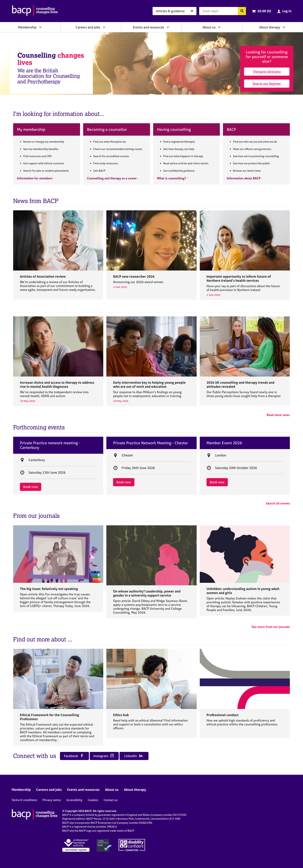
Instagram (104, 756)
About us (209, 27)
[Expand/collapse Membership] (40, 27)
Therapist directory (267, 71)
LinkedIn (133, 756)
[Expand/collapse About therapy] (284, 27)
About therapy (270, 27)
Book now (31, 487)
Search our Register (267, 83)
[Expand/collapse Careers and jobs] (104, 27)
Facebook (74, 756)
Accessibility (74, 800)
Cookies (93, 800)
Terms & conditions (24, 800)
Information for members (35, 178)
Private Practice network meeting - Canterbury (50, 445)
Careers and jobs (88, 27)
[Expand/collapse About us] (219, 27)
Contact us (111, 800)
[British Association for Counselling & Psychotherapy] (35, 11)
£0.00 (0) (264, 11)
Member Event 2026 (224, 443)
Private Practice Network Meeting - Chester (151, 443)
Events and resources (149, 27)
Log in (287, 11)
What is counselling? (172, 178)
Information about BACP (244, 178)
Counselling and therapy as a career (112, 178)
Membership (27, 27)
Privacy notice (52, 800)
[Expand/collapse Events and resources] (168, 27)
